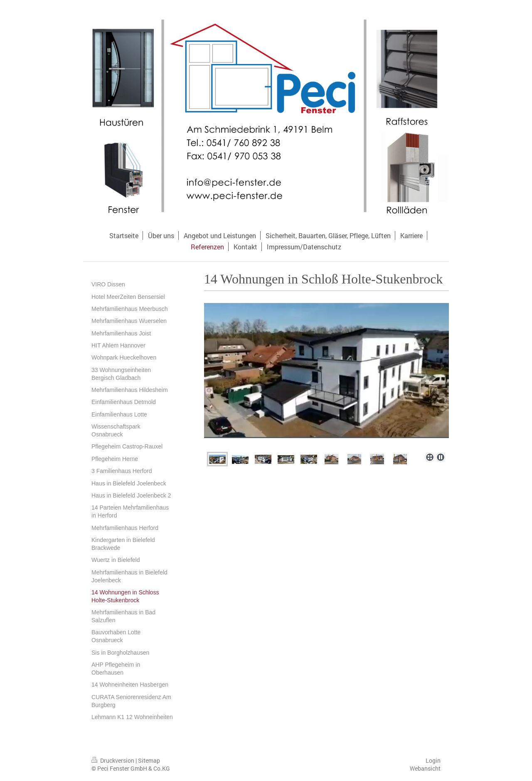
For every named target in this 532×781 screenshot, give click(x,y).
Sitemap (149, 760)
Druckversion (113, 760)
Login (433, 760)
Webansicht (425, 768)
